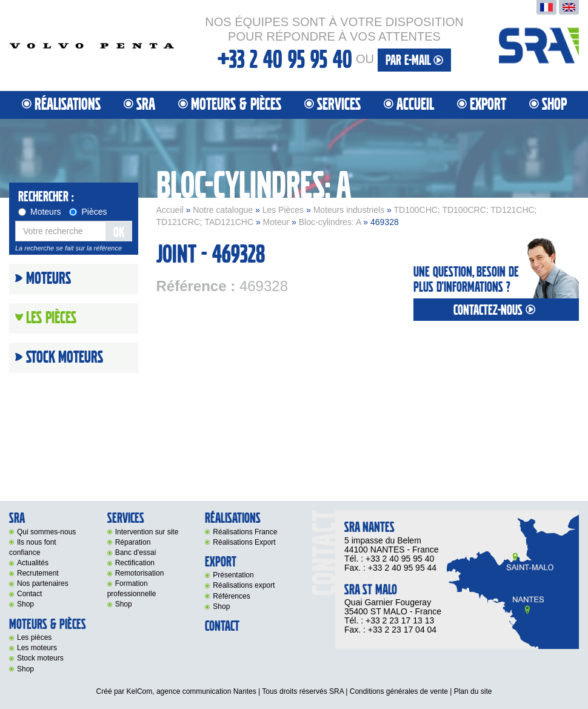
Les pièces (34, 637)
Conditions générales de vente (399, 691)
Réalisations (68, 105)
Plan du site (473, 691)
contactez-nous (496, 310)
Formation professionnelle (132, 589)
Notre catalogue (223, 210)
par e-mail (414, 60)
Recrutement (38, 573)
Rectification (135, 563)
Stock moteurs (65, 358)
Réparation (133, 542)
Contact (29, 594)
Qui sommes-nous (46, 532)
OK (119, 233)
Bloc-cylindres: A (330, 222)
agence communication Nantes (206, 691)
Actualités (33, 563)
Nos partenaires (43, 583)
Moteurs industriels (349, 210)
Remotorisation (140, 573)
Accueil (415, 105)
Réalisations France (245, 532)
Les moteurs (37, 648)
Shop (554, 105)
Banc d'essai (136, 553)
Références (231, 596)
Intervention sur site (147, 532)
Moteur (276, 222)
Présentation (233, 575)
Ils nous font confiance (33, 547)
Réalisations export (244, 585)
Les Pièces (283, 210)
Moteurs (40, 212)
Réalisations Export (244, 542)
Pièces (88, 212)
